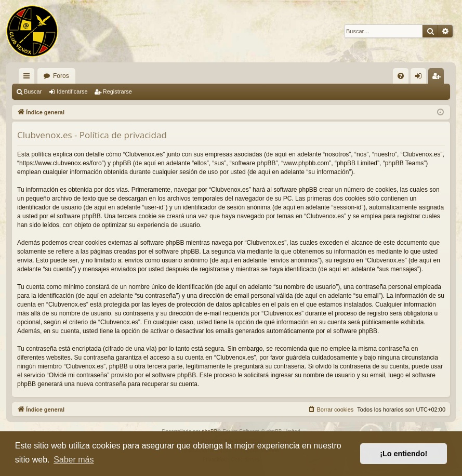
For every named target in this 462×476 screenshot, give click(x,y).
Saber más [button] (74, 460)
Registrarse (117, 91)
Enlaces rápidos (29, 78)
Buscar (33, 91)
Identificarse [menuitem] (421, 78)
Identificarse (72, 91)
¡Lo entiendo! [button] (404, 454)
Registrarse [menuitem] (438, 78)
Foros (61, 76)
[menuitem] (401, 76)
